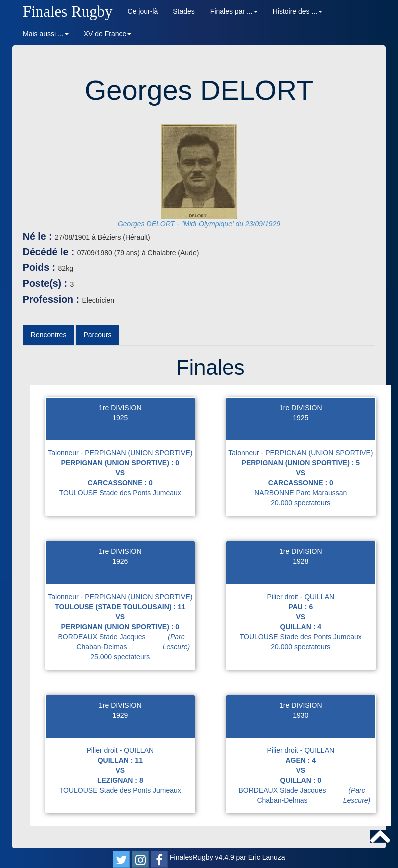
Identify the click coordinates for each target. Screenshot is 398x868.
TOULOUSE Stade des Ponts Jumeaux (120, 493)
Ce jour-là (143, 11)
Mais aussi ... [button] (46, 34)
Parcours (97, 335)
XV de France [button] (108, 34)
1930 (301, 715)
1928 (301, 561)
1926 (120, 561)
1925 (120, 418)
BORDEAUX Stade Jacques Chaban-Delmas (126, 642)
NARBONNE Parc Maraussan (301, 493)
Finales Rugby (68, 11)
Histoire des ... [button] (297, 11)
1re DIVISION (120, 408)
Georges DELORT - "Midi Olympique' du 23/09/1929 (199, 224)
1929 (120, 715)
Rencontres (49, 335)
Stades (184, 11)
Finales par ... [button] (234, 11)
